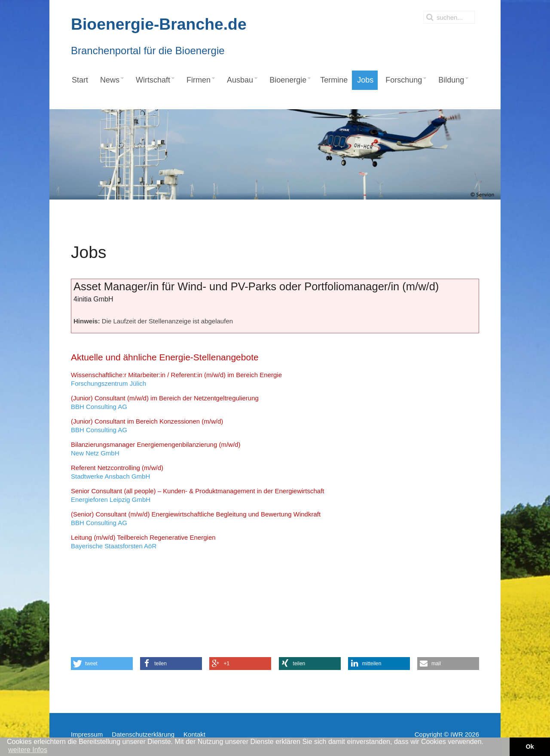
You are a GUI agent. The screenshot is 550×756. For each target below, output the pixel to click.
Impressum (87, 734)
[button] (102, 664)
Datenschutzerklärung (143, 734)
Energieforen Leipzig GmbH (198, 495)
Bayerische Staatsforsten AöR (143, 542)
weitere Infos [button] (28, 750)
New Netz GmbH (156, 449)
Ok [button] (530, 747)
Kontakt (194, 734)
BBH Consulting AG (165, 402)
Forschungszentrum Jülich (176, 379)
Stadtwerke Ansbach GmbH (117, 472)
